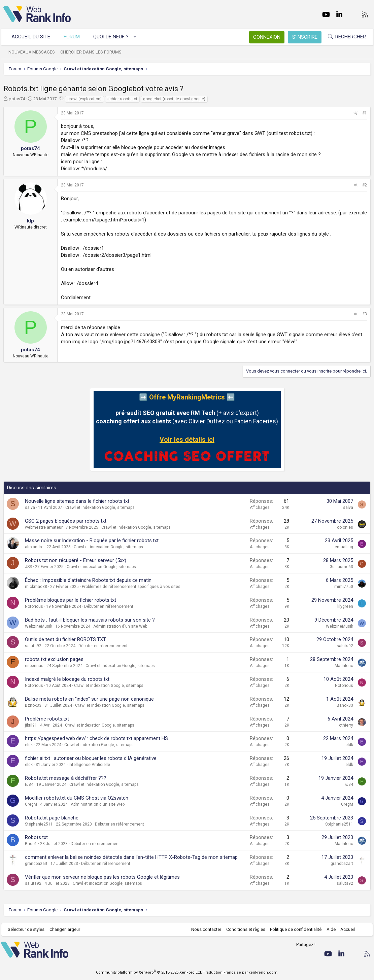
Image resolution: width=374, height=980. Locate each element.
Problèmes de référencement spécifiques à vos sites (131, 587)
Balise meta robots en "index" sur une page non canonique (89, 699)
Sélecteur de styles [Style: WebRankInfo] (28, 929)
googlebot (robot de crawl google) (174, 99)
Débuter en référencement (109, 606)
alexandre (34, 547)
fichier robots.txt (122, 99)
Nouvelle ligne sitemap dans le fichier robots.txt (77, 501)
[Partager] (355, 113)
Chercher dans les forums (93, 52)
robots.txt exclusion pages (54, 659)
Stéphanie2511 (39, 824)
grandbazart (36, 864)
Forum (74, 37)
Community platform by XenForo (149, 972)
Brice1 (31, 844)
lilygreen (345, 606)
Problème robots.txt (47, 719)
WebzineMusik (39, 626)
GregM (31, 804)
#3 (365, 314)
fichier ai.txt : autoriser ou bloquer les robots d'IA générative (91, 758)
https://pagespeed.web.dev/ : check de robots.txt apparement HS (96, 738)
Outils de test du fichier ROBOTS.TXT (65, 639)
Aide (329, 929)
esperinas (34, 666)
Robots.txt (36, 837)
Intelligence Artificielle (89, 765)
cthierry (346, 725)
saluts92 (33, 646)
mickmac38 (36, 587)
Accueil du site (33, 37)
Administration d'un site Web (120, 626)
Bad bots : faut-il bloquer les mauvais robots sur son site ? (90, 620)
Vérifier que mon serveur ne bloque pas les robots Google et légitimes (102, 877)
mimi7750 (344, 587)
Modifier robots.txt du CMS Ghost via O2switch (77, 798)
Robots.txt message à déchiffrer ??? (66, 778)
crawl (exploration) (84, 99)
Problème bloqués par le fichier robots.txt (71, 600)
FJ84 (29, 784)
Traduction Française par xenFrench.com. (241, 972)
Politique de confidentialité (294, 929)
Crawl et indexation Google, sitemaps (100, 508)
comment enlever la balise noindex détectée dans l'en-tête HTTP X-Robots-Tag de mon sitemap (131, 857)
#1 (365, 113)
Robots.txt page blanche (52, 818)
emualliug (344, 547)
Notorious (34, 606)
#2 (365, 185)
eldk (29, 745)
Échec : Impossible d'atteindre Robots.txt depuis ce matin (88, 580)
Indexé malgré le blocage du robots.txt (67, 679)
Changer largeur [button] (67, 929)
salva (30, 508)
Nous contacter (204, 929)
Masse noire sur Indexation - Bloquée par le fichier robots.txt (92, 540)
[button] (137, 37)
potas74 (17, 99)
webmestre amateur (44, 527)
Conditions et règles (243, 929)
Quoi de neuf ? (113, 37)
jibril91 (31, 725)
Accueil (346, 929)
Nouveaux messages (34, 52)
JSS (28, 567)
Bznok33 (33, 705)
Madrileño (344, 666)
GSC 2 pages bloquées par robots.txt (66, 521)
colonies (345, 527)
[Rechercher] (344, 37)
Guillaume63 (341, 567)
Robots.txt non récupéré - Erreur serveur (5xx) (76, 560)
